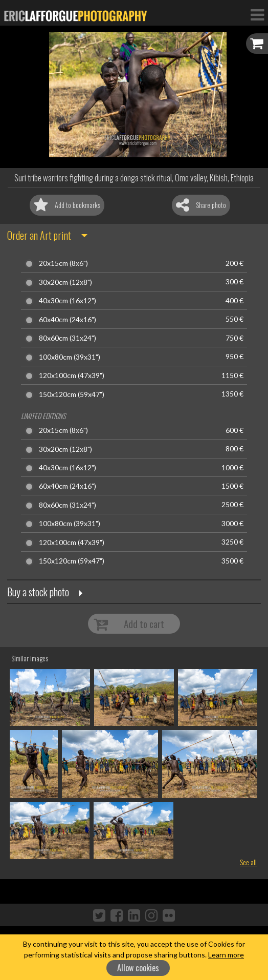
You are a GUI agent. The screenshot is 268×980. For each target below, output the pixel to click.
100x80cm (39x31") (70, 357)
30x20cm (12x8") (65, 282)
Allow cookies (138, 968)
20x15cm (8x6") (63, 263)
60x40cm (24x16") (68, 320)
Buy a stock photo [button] (38, 592)
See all (248, 862)
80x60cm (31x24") (68, 338)
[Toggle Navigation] (257, 14)
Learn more (226, 955)
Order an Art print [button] (39, 235)
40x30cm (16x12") (68, 301)
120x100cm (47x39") (72, 376)
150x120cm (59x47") (72, 394)
